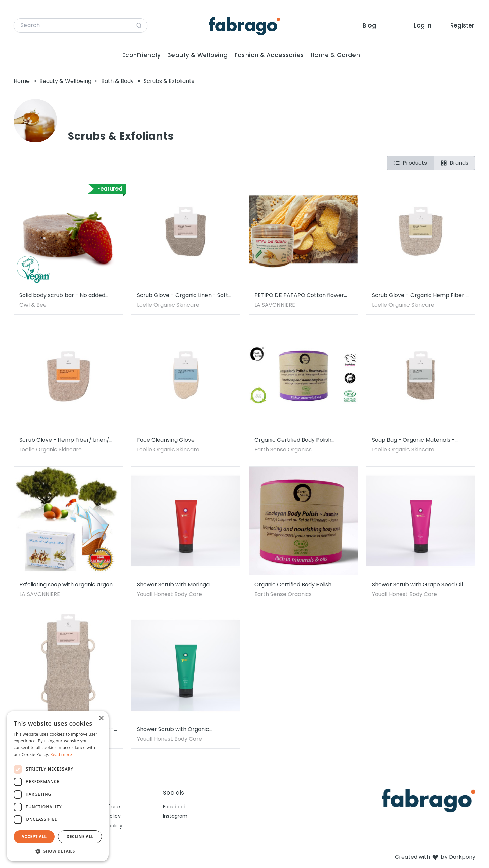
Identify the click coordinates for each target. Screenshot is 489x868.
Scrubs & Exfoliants (169, 81)
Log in (423, 25)
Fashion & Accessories (269, 55)
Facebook (175, 807)
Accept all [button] (34, 837)
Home (22, 81)
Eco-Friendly (141, 55)
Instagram (175, 816)
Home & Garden (336, 55)
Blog (369, 25)
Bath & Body (117, 81)
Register (462, 25)
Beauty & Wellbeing (198, 55)
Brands (455, 163)
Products (410, 163)
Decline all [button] (80, 837)
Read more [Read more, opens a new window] (61, 754)
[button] (58, 851)
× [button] (101, 718)
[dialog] (58, 786)
